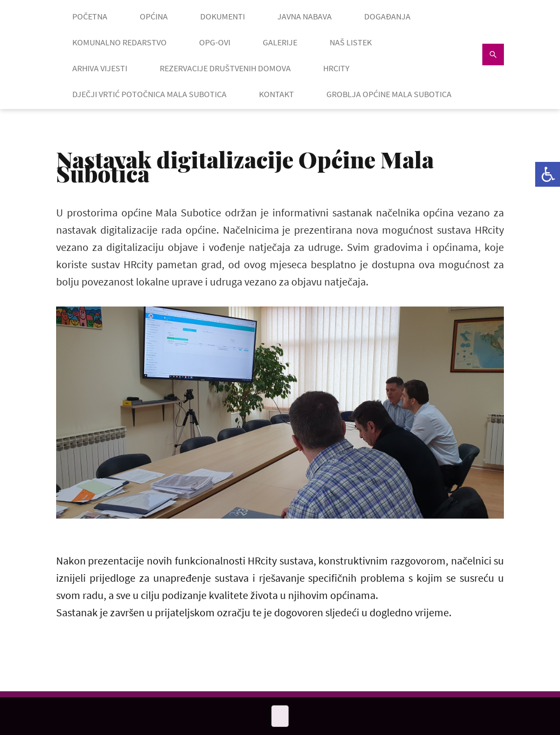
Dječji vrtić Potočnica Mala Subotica (149, 94)
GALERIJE (280, 42)
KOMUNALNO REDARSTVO (119, 42)
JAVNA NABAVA (305, 16)
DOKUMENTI (223, 16)
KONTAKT (276, 94)
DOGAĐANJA (387, 16)
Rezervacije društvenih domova (225, 68)
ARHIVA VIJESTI (100, 68)
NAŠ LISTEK (351, 42)
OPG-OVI (215, 42)
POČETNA (90, 16)
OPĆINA (154, 16)
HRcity (336, 68)
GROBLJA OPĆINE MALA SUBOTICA (389, 94)
